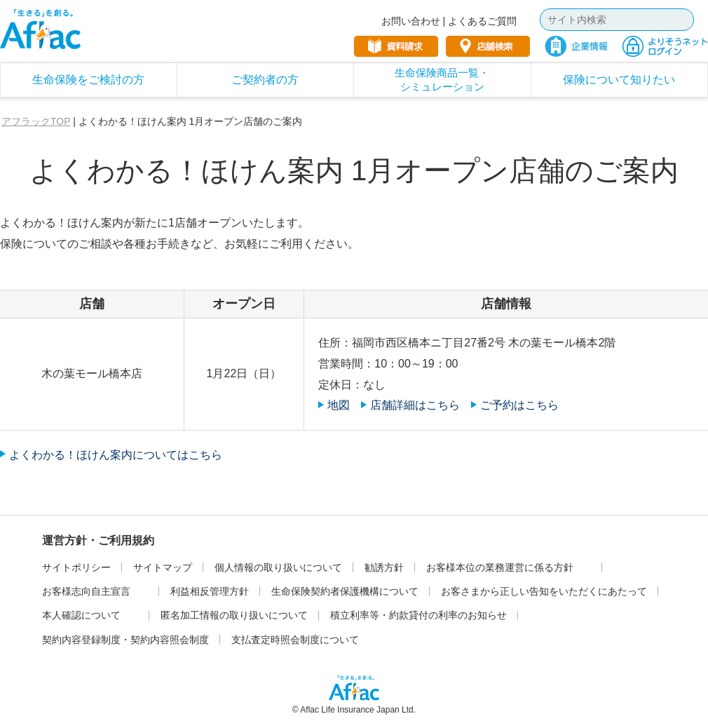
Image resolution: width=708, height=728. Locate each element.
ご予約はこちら (519, 405)
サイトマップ (163, 567)
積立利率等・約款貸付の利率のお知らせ (418, 615)
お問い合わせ (411, 21)
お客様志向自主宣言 (86, 591)
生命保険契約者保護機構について (345, 591)
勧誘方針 (384, 567)
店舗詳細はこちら (415, 405)
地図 (339, 405)
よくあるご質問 (482, 21)
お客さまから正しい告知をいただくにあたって (544, 591)
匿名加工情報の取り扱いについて (234, 615)
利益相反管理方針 (210, 591)
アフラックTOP (36, 121)
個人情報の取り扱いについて (278, 567)
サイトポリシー (76, 567)
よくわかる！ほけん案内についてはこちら (116, 455)
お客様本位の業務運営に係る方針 (500, 567)
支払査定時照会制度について (295, 640)
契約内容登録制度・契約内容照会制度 (125, 640)
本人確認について (81, 615)
